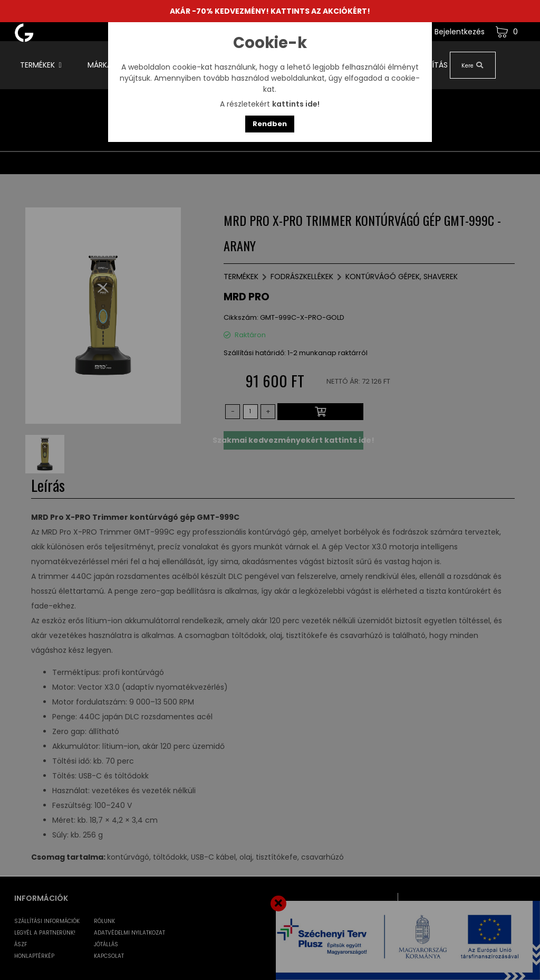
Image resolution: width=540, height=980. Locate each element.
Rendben (270, 124)
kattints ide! (296, 104)
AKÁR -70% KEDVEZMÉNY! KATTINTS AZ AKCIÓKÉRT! (270, 11)
